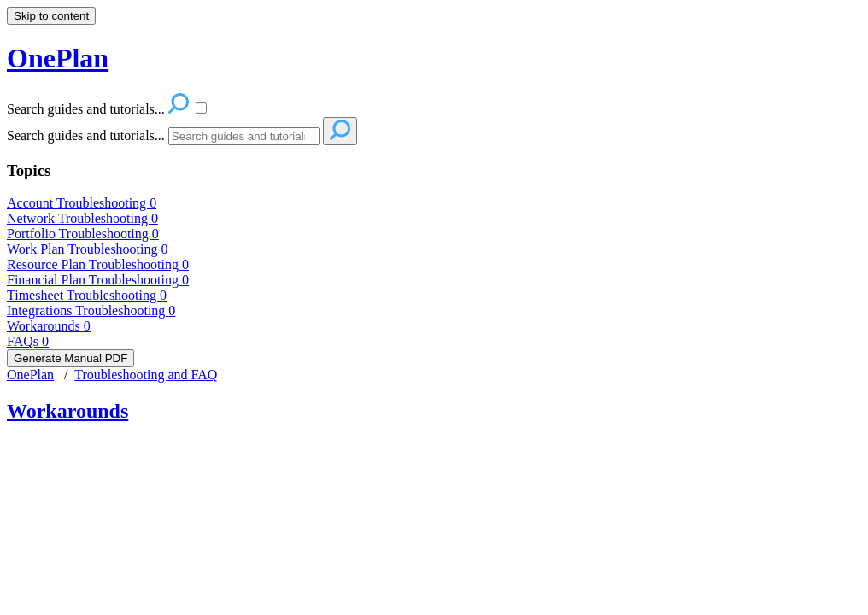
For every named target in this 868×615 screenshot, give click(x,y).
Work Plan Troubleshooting (88, 249)
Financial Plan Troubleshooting (98, 280)
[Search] (244, 136)
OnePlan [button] (58, 58)
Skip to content (51, 16)
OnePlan (30, 375)
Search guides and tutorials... (86, 135)
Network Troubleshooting (82, 218)
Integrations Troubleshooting (91, 310)
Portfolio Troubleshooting (83, 234)
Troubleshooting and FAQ (146, 375)
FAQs (28, 341)
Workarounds (49, 326)
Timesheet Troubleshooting (87, 295)
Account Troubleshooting (82, 203)
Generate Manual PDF (70, 358)
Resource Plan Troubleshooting (98, 264)
